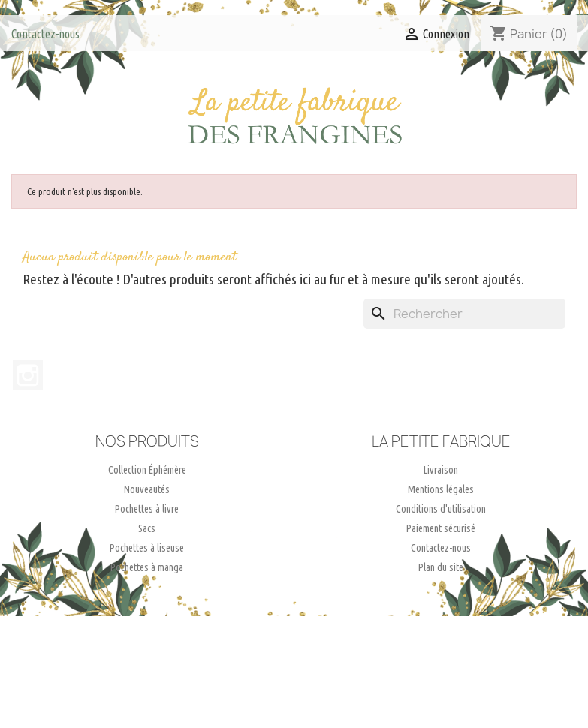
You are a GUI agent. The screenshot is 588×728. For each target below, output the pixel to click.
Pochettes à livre (147, 509)
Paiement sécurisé (441, 528)
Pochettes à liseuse (147, 548)
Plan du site (441, 567)
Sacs (147, 528)
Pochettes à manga (147, 567)
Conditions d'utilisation (441, 509)
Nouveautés (147, 489)
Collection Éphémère (147, 470)
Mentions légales (441, 489)
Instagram (28, 375)
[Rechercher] (464, 314)
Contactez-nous (45, 34)
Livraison (441, 470)
